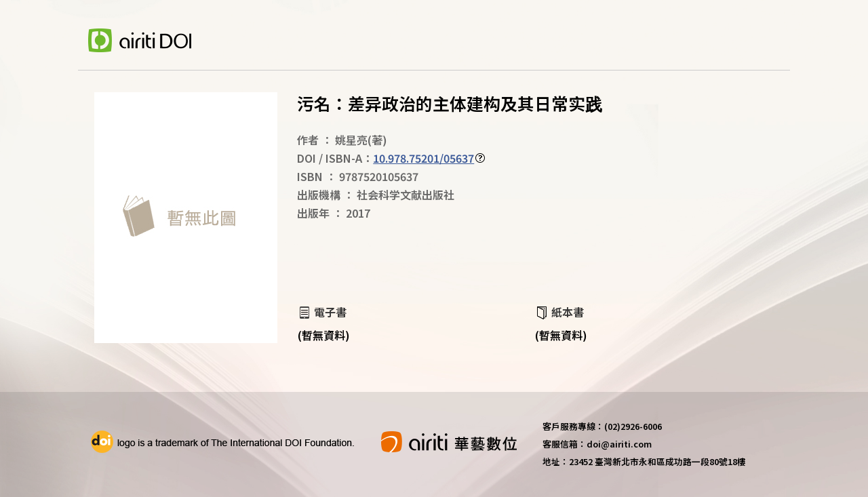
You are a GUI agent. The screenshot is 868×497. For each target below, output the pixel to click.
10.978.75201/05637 (423, 158)
